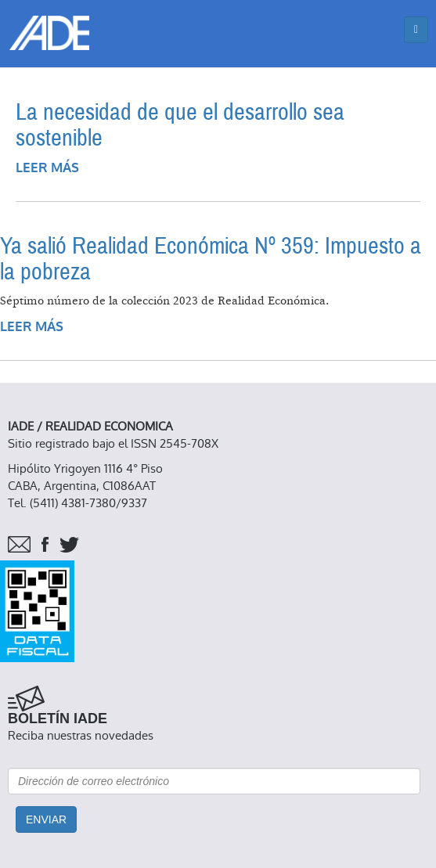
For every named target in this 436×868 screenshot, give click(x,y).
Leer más (47, 168)
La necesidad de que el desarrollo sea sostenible (180, 125)
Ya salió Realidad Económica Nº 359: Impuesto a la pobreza (211, 259)
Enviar (46, 819)
